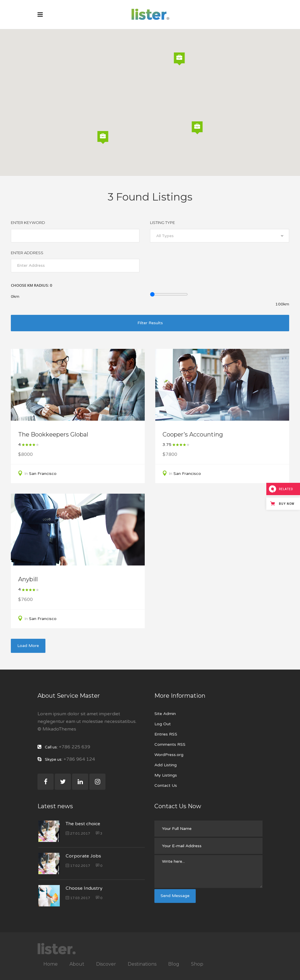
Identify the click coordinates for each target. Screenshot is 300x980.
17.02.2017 (78, 866)
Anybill (28, 579)
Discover (106, 964)
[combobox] (220, 236)
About (77, 964)
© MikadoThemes (57, 729)
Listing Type (162, 223)
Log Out (163, 724)
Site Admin (165, 714)
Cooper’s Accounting (193, 434)
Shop (197, 964)
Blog (174, 964)
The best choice (83, 824)
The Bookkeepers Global (53, 434)
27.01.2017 (78, 833)
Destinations (142, 964)
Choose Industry (84, 888)
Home (51, 964)
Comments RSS (170, 744)
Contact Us (166, 785)
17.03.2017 (78, 898)
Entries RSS (166, 734)
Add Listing (166, 765)
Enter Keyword (28, 223)
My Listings (166, 775)
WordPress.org (169, 755)
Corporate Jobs (83, 856)
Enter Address (27, 253)
